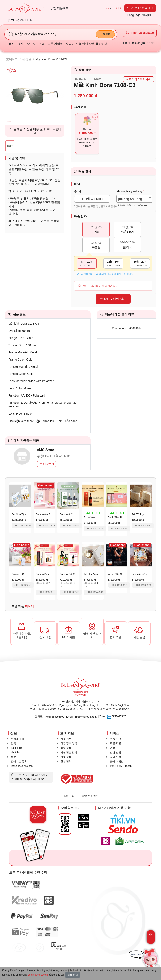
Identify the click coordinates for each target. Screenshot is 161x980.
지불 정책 (66, 739)
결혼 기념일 (55, 44)
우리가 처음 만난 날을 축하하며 (87, 44)
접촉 (13, 743)
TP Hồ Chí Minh (20, 20)
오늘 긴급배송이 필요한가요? (98, 286)
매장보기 (47, 464)
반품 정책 (66, 757)
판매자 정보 (117, 762)
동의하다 (73, 975)
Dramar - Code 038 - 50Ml (26, 574)
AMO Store (45, 450)
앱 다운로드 (60, 8)
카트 (113, 8)
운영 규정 (69, 796)
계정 (113, 748)
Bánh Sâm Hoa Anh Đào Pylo (124, 517)
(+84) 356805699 (140, 33)
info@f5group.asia (85, 717)
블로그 (15, 757)
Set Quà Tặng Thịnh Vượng (27, 514)
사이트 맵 (115, 757)
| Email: (59, 717)
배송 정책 (66, 748)
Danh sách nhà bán (22, 766)
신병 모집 (115, 753)
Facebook (16, 748)
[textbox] (134, 202)
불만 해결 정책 (90, 796)
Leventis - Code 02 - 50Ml (146, 574)
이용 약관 (115, 739)
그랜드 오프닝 (27, 44)
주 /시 (78, 191)
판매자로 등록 (19, 762)
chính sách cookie (38, 975)
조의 (42, 44)
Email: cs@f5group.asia (139, 43)
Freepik (128, 766)
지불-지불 (116, 743)
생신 (12, 44)
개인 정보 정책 (69, 743)
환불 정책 (66, 762)
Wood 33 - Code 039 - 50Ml (123, 574)
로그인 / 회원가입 (140, 8)
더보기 (29, 606)
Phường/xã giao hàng (129, 191)
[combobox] (134, 199)
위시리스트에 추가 (139, 79)
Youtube (16, 753)
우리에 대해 (18, 739)
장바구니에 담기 (113, 299)
